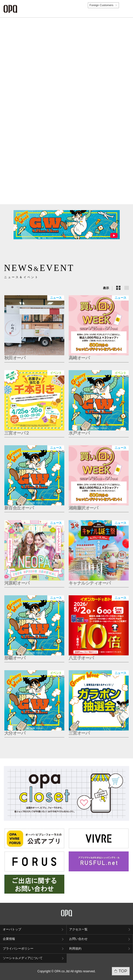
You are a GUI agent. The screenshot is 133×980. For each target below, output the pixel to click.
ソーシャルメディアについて (23, 958)
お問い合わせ (78, 939)
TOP (123, 971)
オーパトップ (12, 929)
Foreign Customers (101, 5)
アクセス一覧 (78, 929)
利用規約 (75, 949)
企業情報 (9, 939)
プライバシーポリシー (18, 949)
